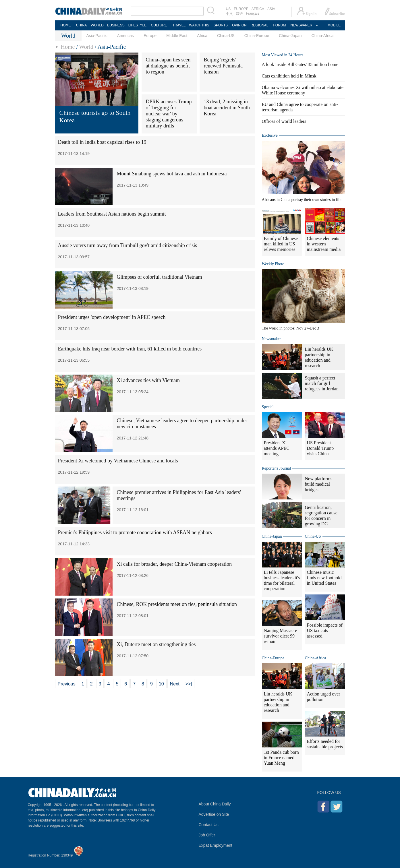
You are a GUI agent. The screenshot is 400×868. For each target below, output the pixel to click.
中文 (229, 14)
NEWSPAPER (301, 25)
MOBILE (334, 25)
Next (175, 684)
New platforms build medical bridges (319, 484)
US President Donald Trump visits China (320, 448)
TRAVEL (179, 25)
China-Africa (323, 36)
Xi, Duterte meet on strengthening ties (156, 644)
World (86, 47)
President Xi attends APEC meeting (277, 448)
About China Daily (215, 804)
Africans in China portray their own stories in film (302, 200)
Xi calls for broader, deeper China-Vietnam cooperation (174, 564)
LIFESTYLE (137, 25)
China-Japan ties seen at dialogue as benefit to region (168, 66)
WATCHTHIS (199, 25)
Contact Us (209, 825)
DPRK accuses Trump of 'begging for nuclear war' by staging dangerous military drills (169, 114)
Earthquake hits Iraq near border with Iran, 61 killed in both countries (130, 349)
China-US (226, 36)
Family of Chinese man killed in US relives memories (281, 244)
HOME (66, 25)
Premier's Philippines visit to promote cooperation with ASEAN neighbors (135, 532)
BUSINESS (116, 25)
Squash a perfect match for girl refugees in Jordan (322, 383)
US (228, 9)
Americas (125, 36)
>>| (189, 684)
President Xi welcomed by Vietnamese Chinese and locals (118, 461)
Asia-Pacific (97, 36)
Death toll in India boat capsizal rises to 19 (102, 142)
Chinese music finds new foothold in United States (324, 578)
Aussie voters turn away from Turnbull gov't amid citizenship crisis (128, 245)
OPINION (239, 25)
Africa (202, 36)
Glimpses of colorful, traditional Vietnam (160, 277)
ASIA (271, 9)
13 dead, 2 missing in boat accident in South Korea (227, 108)
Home (68, 47)
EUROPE (241, 9)
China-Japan (290, 36)
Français (253, 13)
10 (161, 684)
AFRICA (258, 9)
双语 (239, 14)
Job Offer (207, 835)
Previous (67, 684)
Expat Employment (216, 845)
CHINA (81, 25)
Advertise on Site (214, 814)
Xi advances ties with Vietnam (148, 380)
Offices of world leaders (284, 121)
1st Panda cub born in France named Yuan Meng (281, 758)
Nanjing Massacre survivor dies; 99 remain (281, 636)
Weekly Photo (273, 264)
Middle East (177, 36)
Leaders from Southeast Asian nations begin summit (112, 214)
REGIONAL (259, 25)
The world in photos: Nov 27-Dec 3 (291, 328)
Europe (150, 36)
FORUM (280, 25)
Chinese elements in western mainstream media (324, 244)
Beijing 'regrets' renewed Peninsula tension (223, 66)
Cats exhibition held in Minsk (289, 76)
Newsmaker (272, 339)
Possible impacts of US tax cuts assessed (325, 630)
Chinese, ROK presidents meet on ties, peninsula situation (177, 604)
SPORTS (221, 25)
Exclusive (270, 135)
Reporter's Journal (277, 468)
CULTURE (159, 25)
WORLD (97, 25)
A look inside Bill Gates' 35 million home (300, 64)
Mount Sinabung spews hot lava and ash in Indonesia (172, 174)
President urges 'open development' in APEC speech (112, 317)
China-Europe (257, 36)
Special (268, 407)
